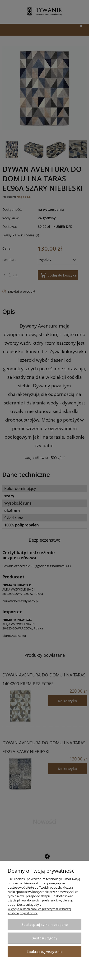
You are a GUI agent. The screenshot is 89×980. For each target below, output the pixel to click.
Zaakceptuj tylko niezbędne (44, 925)
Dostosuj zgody (44, 938)
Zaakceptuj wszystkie (44, 952)
